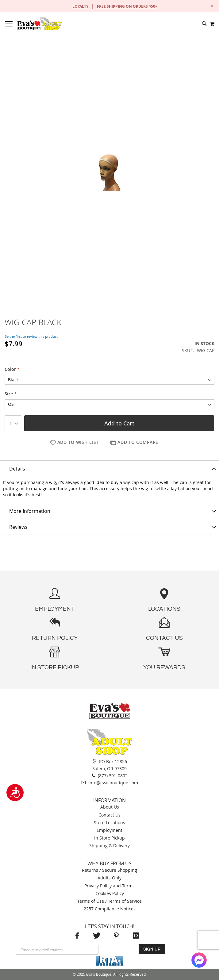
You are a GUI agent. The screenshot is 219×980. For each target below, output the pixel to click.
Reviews (18, 527)
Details (17, 469)
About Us (110, 807)
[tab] (110, 468)
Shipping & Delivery (110, 845)
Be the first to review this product (31, 336)
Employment (110, 830)
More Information (30, 511)
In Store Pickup (110, 838)
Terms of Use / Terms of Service (110, 901)
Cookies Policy (110, 893)
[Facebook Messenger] (199, 960)
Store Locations (110, 822)
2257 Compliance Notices (110, 909)
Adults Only (110, 878)
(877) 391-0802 (110, 775)
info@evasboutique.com (110, 782)
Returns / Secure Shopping (110, 870)
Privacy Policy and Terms (110, 886)
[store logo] (39, 24)
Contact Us (110, 815)
